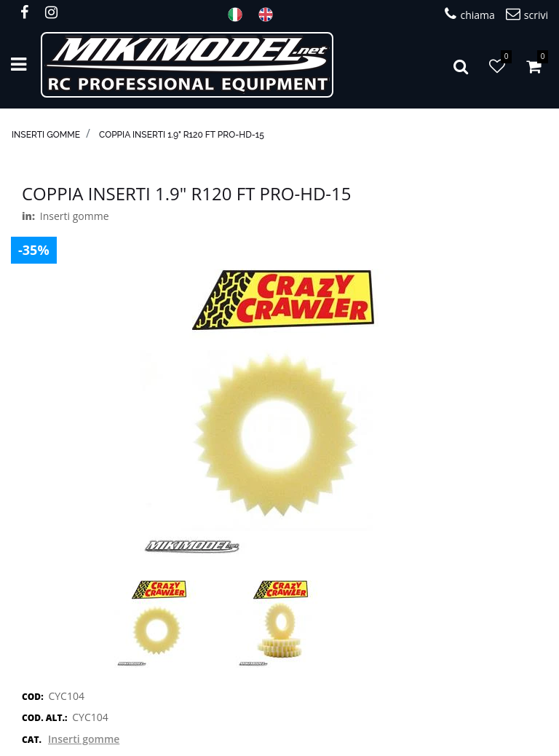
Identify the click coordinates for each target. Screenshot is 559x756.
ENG (270, 15)
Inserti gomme (46, 135)
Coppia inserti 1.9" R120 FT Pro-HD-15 (182, 135)
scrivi (527, 14)
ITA (239, 15)
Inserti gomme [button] (84, 739)
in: (28, 216)
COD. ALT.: (44, 718)
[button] (461, 65)
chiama (469, 14)
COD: (33, 697)
